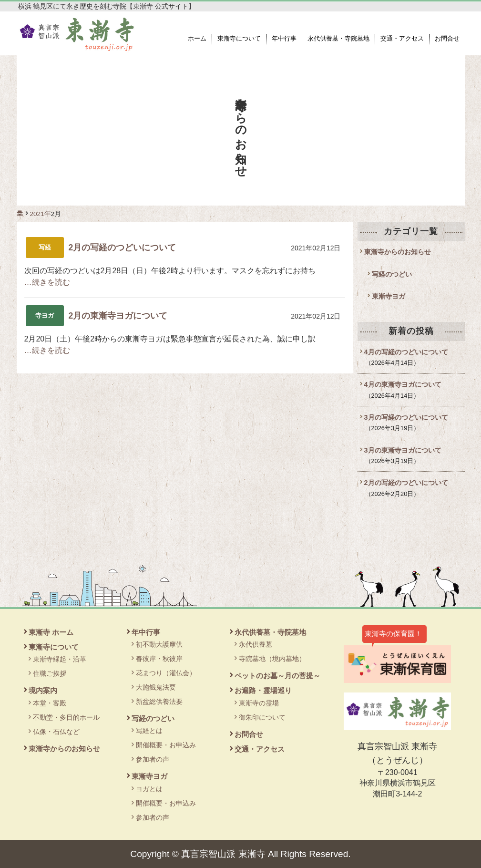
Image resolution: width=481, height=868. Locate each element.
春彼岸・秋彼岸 (159, 659)
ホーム (197, 39)
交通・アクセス (402, 39)
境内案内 (43, 690)
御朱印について (262, 717)
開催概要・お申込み (166, 745)
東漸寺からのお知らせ (398, 252)
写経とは (149, 731)
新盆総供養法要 (159, 702)
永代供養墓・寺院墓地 (338, 39)
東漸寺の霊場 (259, 703)
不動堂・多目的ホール (66, 717)
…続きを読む (47, 282)
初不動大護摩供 (159, 644)
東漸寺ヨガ (389, 296)
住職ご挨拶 (50, 673)
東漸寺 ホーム (51, 632)
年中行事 (284, 39)
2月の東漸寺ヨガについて (118, 316)
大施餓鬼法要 (156, 687)
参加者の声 (153, 759)
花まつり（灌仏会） (166, 673)
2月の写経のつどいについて (123, 248)
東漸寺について (239, 39)
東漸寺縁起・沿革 (60, 659)
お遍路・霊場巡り (263, 690)
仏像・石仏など (56, 732)
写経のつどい (392, 274)
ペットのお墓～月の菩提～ (277, 676)
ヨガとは (149, 789)
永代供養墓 (256, 644)
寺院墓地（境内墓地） (272, 659)
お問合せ (447, 39)
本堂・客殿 (50, 703)
